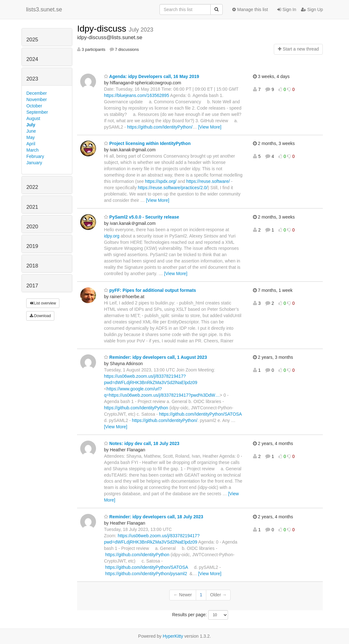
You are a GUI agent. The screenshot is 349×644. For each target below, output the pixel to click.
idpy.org (112, 236)
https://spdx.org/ (161, 181)
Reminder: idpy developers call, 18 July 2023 (153, 517)
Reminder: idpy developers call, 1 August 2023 (155, 357)
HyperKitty (173, 636)
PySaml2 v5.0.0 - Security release (141, 217)
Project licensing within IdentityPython (147, 143)
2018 (32, 266)
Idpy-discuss (103, 29)
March (33, 150)
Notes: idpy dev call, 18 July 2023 (142, 443)
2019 (32, 246)
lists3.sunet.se (44, 9)
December (37, 93)
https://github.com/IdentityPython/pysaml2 (146, 574)
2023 (32, 79)
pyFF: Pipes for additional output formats (150, 290)
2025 (32, 40)
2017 (32, 286)
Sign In (287, 9)
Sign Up (312, 9)
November (37, 99)
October (34, 106)
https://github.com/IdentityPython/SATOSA (200, 414)
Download (40, 316)
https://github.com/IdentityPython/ (160, 127)
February (35, 156)
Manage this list (250, 9)
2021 (32, 207)
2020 (32, 227)
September (37, 112)
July (31, 125)
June (31, 131)
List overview (43, 303)
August (33, 118)
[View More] (210, 127)
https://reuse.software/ (208, 181)
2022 (32, 187)
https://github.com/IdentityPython (136, 408)
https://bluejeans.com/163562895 (136, 95)
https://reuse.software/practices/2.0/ (173, 188)
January (34, 163)
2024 (32, 59)
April (31, 144)
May (31, 137)
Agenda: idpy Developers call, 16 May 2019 (151, 76)
